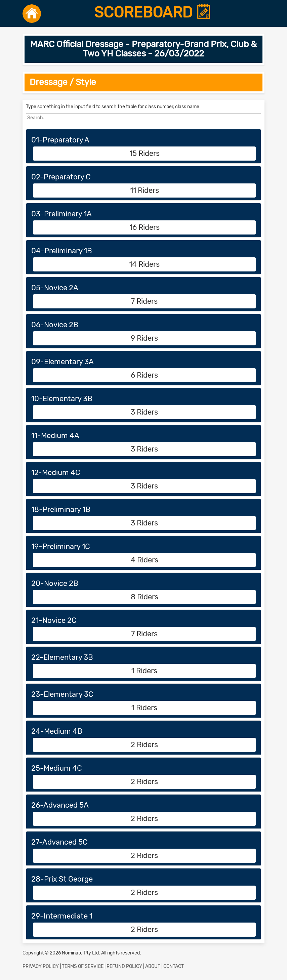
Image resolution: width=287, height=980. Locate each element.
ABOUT (153, 966)
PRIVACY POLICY (41, 966)
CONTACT (174, 966)
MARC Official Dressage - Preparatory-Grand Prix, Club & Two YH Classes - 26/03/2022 (143, 49)
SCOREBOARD (153, 12)
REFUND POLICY (124, 966)
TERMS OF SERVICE (83, 966)
